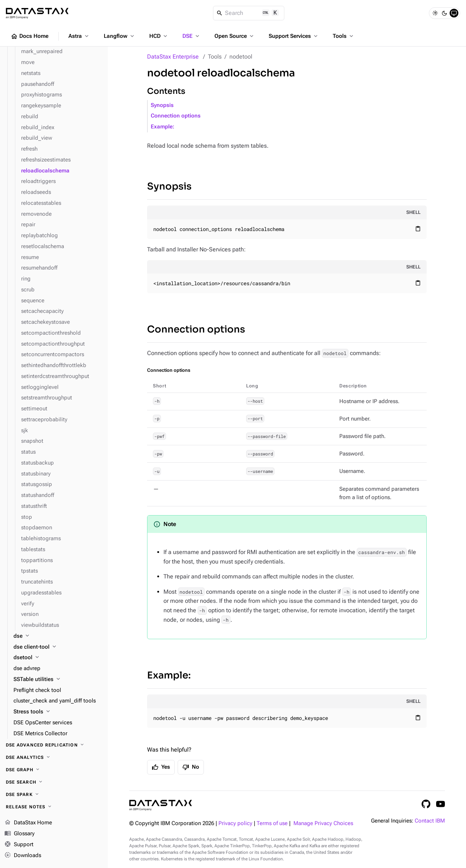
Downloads (23, 855)
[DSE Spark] (54, 795)
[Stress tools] (58, 712)
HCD (159, 36)
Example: (163, 127)
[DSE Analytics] (54, 757)
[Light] (435, 13)
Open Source (235, 36)
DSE (191, 36)
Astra (79, 36)
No (191, 767)
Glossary (19, 834)
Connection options (176, 116)
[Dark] (445, 13)
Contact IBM (430, 821)
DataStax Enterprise (173, 57)
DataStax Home (28, 823)
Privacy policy (235, 823)
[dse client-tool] (58, 647)
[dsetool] (58, 658)
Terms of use (272, 823)
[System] (454, 13)
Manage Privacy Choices (323, 823)
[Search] (249, 13)
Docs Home (29, 36)
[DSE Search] (54, 782)
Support (19, 845)
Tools (344, 36)
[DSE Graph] (54, 770)
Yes (161, 767)
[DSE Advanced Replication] (54, 745)
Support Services (294, 36)
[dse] (58, 636)
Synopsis (162, 105)
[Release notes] (54, 807)
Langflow (120, 36)
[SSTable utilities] (58, 680)
